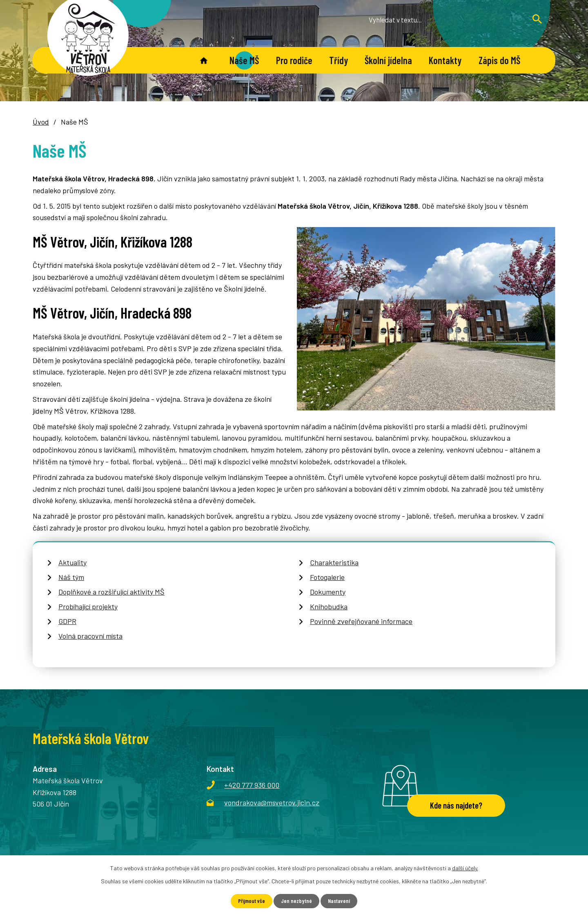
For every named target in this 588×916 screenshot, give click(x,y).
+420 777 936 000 (252, 785)
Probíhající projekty (88, 606)
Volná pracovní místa (90, 636)
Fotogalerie (327, 577)
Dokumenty (328, 592)
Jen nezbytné (296, 901)
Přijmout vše (251, 901)
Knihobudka (329, 606)
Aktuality (72, 562)
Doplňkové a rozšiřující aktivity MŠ (111, 592)
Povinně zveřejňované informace (361, 621)
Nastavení (339, 901)
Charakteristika (334, 562)
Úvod (204, 60)
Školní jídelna (388, 60)
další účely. (465, 868)
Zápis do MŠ (499, 60)
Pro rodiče (294, 60)
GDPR (67, 621)
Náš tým (71, 577)
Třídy (339, 60)
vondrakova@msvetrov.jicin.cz (272, 802)
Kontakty (445, 60)
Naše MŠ (244, 60)
